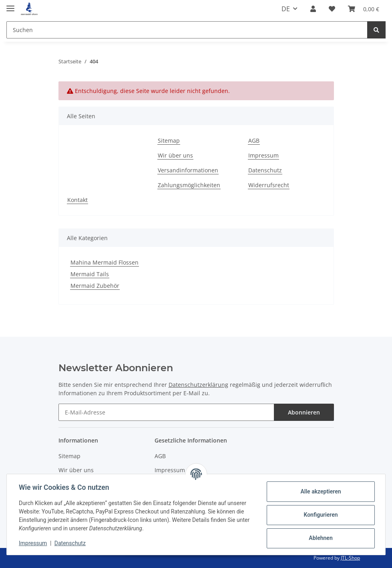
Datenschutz (265, 170)
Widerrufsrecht (269, 185)
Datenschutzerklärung (198, 385)
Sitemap (169, 140)
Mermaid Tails (90, 274)
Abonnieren (304, 412)
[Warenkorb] (364, 9)
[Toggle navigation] (10, 5)
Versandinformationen (188, 170)
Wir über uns (175, 155)
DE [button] (286, 9)
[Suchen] (187, 30)
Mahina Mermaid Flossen (105, 262)
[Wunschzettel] (332, 9)
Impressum (263, 155)
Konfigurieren (320, 515)
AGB (254, 140)
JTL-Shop (350, 558)
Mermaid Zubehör (95, 286)
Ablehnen (320, 538)
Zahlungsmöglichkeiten (189, 185)
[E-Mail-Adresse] (166, 412)
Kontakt (77, 200)
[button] (313, 9)
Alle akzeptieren (320, 491)
